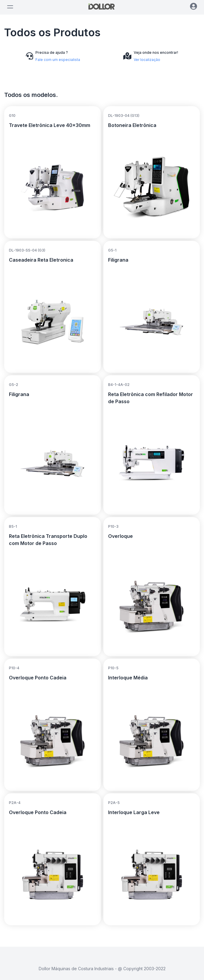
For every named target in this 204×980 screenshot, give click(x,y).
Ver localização (147, 60)
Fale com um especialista (58, 60)
